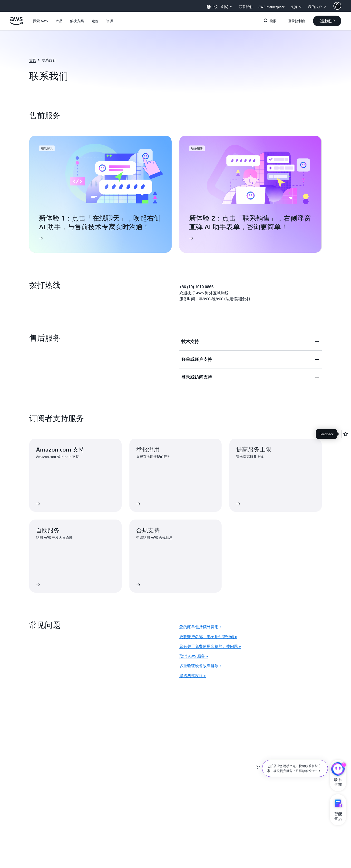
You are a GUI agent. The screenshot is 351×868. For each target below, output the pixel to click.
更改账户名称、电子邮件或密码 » (208, 637)
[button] (40, 21)
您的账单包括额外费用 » (200, 627)
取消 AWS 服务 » (194, 656)
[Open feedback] (346, 434)
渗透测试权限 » (193, 675)
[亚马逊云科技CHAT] (338, 770)
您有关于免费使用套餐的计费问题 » (210, 646)
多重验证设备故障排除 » (200, 666)
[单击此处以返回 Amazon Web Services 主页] (16, 24)
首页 (33, 60)
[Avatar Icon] (337, 6)
